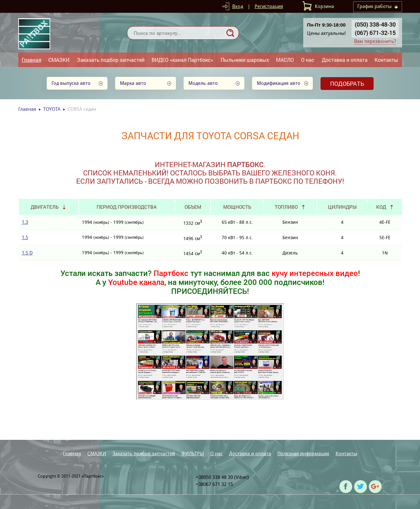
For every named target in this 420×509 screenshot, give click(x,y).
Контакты (386, 60)
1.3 (25, 222)
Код (381, 207)
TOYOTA (52, 109)
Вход (238, 6)
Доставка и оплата (345, 60)
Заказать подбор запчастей (111, 60)
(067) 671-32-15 (375, 33)
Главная (32, 60)
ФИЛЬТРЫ (193, 453)
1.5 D (27, 253)
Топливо (286, 207)
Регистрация (269, 6)
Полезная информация (303, 453)
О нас (308, 60)
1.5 (25, 237)
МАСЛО (285, 60)
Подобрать (347, 84)
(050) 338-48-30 (375, 24)
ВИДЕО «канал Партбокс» (182, 60)
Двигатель (45, 207)
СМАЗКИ (59, 60)
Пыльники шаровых (245, 60)
